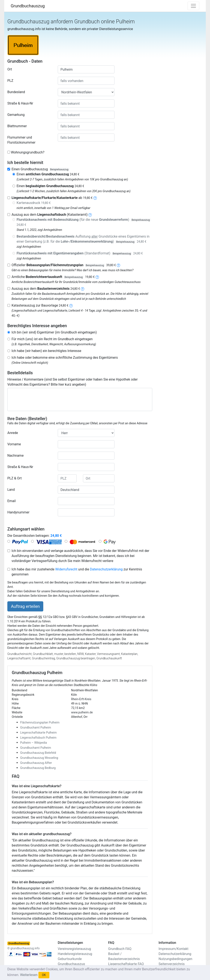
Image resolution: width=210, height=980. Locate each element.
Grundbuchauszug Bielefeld (38, 753)
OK (44, 975)
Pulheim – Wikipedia (33, 743)
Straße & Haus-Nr (20, 103)
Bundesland (16, 92)
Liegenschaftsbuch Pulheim (38, 738)
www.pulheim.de (82, 712)
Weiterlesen (29, 975)
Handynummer (18, 512)
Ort (10, 69)
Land (11, 490)
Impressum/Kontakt (173, 949)
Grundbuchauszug (28, 6)
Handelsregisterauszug (75, 954)
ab (52, 198)
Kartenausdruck (34, 203)
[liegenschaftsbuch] (90, 215)
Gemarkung (16, 115)
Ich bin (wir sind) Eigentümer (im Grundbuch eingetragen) (54, 332)
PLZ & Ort (14, 478)
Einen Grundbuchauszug (41, 169)
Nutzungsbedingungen (175, 959)
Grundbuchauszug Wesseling (39, 758)
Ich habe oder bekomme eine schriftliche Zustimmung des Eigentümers (65, 358)
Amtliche (53, 277)
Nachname (15, 456)
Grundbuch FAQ (120, 949)
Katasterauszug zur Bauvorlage (40, 305)
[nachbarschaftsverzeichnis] (71, 305)
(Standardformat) (80, 253)
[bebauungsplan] (118, 265)
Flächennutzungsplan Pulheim (40, 722)
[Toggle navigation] (193, 6)
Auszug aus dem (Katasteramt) (50, 215)
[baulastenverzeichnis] (83, 289)
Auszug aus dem (46, 289)
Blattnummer (17, 126)
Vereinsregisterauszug (74, 949)
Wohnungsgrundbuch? (28, 152)
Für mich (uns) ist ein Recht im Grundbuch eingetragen (52, 339)
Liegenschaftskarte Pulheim (38, 733)
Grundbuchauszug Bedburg (38, 768)
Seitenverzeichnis (172, 964)
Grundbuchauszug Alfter (36, 763)
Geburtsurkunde (70, 959)
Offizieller (64, 265)
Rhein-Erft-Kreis (81, 699)
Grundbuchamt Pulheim (36, 727)
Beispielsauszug (59, 169)
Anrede (13, 433)
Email (12, 501)
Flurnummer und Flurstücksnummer (21, 140)
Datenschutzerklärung (106, 569)
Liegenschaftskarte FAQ (126, 964)
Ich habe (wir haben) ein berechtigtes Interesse (46, 351)
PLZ (10, 81)
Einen (48, 174)
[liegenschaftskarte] (95, 198)
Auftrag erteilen (25, 606)
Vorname (14, 444)
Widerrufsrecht (66, 569)
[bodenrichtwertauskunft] (97, 277)
